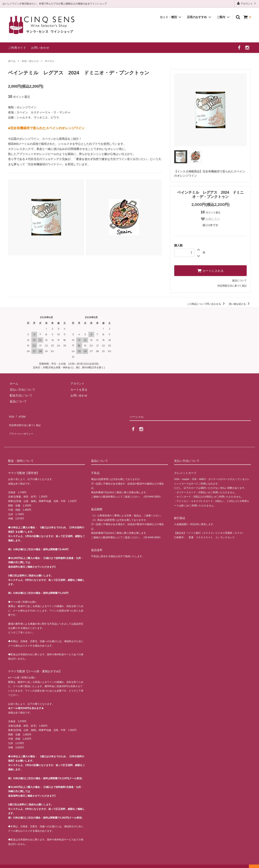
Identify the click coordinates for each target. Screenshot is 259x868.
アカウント (247, 3)
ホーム (12, 61)
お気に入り (210, 219)
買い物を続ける (240, 304)
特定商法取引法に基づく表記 (27, 421)
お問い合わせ (40, 48)
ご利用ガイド (17, 48)
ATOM (20, 415)
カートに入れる (210, 271)
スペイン (50, 61)
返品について (239, 280)
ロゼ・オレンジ (30, 61)
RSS (11, 415)
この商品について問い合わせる (206, 304)
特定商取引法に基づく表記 (232, 286)
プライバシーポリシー (22, 427)
